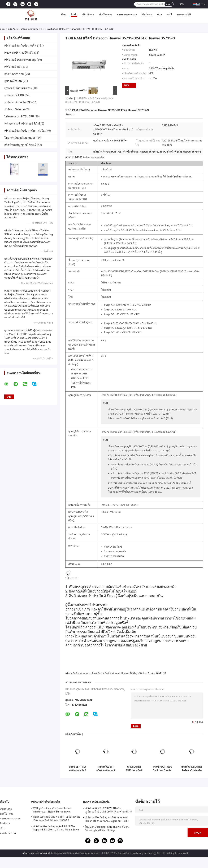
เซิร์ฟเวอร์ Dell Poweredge (20, 60)
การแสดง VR (184, 15)
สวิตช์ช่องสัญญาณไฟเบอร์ (20, 145)
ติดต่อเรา (147, 15)
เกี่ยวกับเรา (88, 15)
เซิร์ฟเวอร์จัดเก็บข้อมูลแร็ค (20, 46)
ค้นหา (169, 4)
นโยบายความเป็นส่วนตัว (35, 853)
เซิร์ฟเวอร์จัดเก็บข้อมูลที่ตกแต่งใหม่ (25, 131)
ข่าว (159, 15)
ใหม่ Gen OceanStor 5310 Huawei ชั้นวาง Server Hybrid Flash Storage (107, 829)
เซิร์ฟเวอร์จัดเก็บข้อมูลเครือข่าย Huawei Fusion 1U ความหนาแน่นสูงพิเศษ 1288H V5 (107, 820)
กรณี (169, 15)
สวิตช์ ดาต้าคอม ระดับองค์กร (86, 673)
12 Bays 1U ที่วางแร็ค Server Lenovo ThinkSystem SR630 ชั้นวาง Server (53, 810)
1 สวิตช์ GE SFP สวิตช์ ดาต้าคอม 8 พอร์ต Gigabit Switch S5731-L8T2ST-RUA (106, 769)
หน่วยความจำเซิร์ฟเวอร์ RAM (22, 124)
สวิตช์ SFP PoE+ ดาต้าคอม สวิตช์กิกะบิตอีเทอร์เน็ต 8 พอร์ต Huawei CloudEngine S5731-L (78, 769)
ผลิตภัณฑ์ (13, 29)
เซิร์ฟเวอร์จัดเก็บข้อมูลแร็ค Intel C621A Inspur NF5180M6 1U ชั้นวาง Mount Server (56, 828)
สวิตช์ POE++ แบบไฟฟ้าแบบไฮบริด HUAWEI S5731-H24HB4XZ (162, 769)
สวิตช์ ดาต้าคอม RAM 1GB (152, 673)
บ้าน (63, 15)
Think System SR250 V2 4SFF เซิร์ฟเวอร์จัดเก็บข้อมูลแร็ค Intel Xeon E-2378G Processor (56, 819)
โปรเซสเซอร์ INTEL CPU (19, 116)
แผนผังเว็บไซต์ (8, 833)
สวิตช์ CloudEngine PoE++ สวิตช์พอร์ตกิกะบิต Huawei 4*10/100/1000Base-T (192, 769)
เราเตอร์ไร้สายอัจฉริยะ (18, 88)
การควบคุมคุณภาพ (127, 15)
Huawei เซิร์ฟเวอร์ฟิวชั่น (19, 53)
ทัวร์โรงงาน (105, 15)
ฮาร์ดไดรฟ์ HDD (14, 95)
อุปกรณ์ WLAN (13, 81)
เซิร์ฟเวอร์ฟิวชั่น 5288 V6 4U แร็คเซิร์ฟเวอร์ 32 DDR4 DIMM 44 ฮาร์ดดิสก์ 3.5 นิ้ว (108, 810)
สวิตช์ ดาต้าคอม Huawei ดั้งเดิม (120, 673)
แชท (182, 4)
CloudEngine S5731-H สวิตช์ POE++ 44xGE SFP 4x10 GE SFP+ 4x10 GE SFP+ (134, 769)
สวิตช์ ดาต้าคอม (30, 29)
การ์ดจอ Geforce (14, 109)
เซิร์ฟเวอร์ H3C (13, 67)
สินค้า (74, 15)
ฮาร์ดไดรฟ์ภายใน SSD (18, 102)
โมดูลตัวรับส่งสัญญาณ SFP (21, 138)
